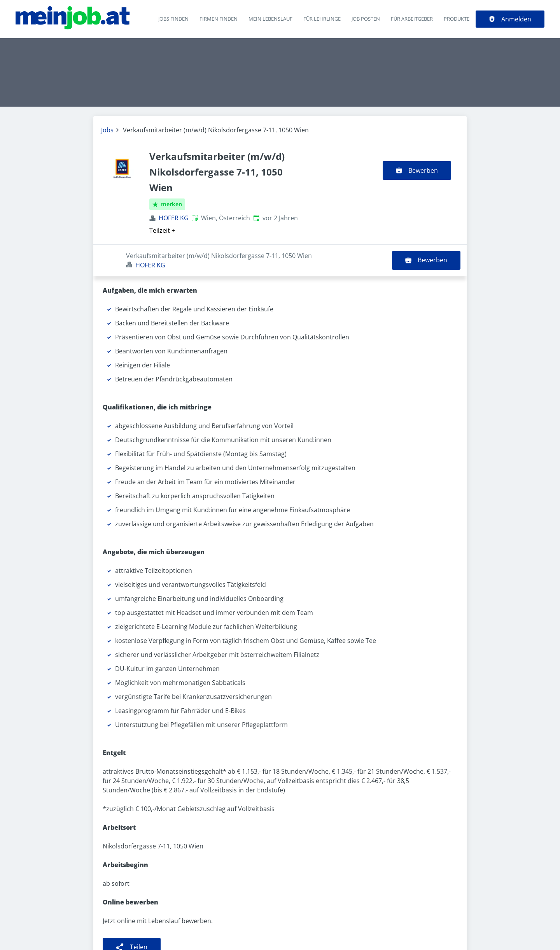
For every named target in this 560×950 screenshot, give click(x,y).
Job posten (366, 19)
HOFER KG (174, 218)
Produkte (457, 19)
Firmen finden (219, 19)
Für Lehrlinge (322, 19)
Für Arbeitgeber (412, 19)
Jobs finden (173, 19)
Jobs (107, 130)
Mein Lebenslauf (270, 19)
